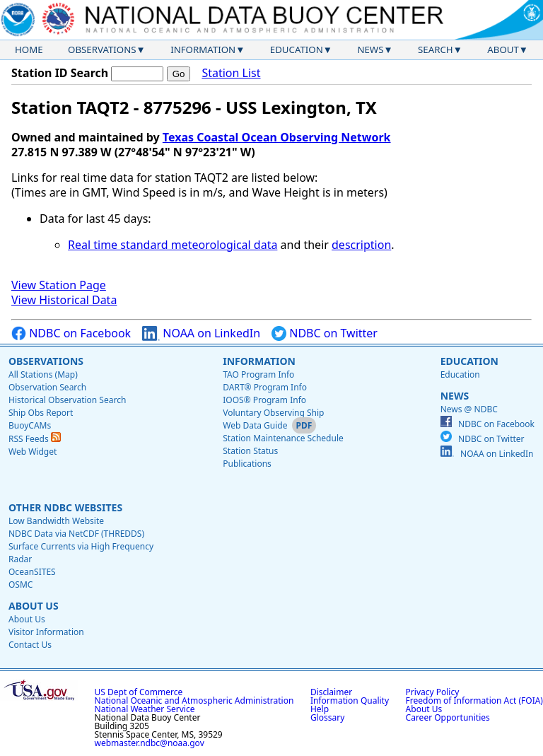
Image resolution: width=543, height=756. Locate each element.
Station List (231, 73)
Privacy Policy (433, 692)
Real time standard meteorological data (173, 245)
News (370, 50)
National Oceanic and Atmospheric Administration (194, 700)
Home (29, 50)
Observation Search (47, 387)
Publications (247, 464)
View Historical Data (64, 300)
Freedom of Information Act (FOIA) (474, 700)
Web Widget (33, 452)
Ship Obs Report (41, 413)
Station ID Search (60, 73)
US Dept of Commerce (139, 692)
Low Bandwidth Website (56, 521)
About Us (34, 606)
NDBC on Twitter (325, 333)
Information (203, 50)
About (503, 50)
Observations (102, 50)
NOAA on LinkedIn (201, 333)
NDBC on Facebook (71, 333)
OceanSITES (32, 572)
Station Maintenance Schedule (283, 438)
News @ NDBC (469, 409)
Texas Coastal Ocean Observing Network (277, 137)
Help (320, 709)
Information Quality (350, 700)
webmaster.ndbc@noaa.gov (150, 743)
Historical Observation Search (67, 400)
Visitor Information (46, 632)
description (361, 245)
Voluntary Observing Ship (273, 413)
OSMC (21, 585)
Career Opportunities (448, 717)
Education (297, 50)
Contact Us (30, 645)
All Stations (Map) (43, 374)
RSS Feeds (35, 439)
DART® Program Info (265, 387)
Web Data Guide (255, 425)
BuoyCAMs (30, 425)
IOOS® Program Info (264, 400)
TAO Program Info (258, 374)
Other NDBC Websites (65, 507)
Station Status (250, 451)
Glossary (327, 717)
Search (436, 50)
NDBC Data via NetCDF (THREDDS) (76, 534)
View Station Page (59, 285)
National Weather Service (145, 709)
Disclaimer (331, 692)
